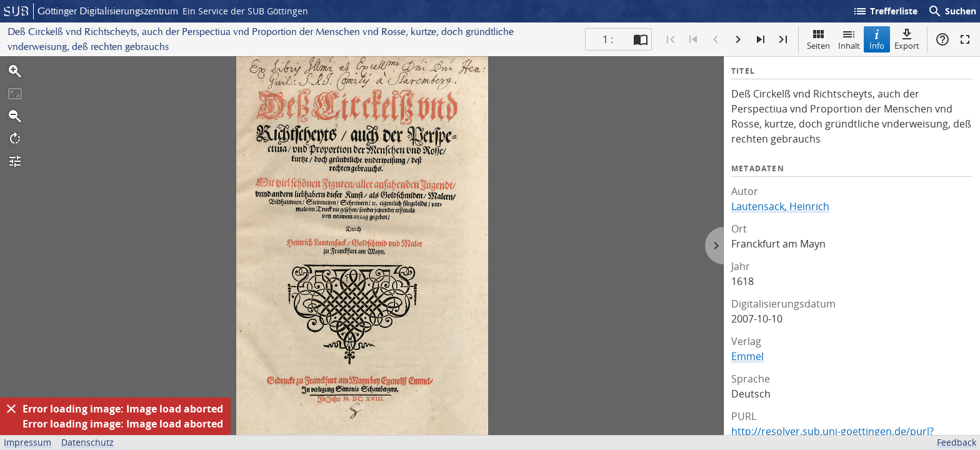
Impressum (27, 442)
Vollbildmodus (965, 39)
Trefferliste (885, 11)
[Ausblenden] (11, 409)
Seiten (818, 39)
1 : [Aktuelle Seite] (608, 39)
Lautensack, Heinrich (780, 206)
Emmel (747, 356)
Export (907, 39)
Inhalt (849, 39)
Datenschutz (87, 442)
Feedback (957, 442)
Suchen (952, 11)
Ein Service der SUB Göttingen (245, 11)
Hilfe (942, 39)
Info (877, 39)
